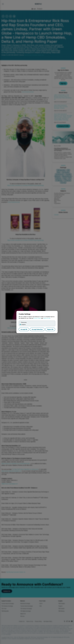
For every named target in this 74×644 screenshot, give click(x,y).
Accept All (24, 329)
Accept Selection (37, 329)
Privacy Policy (37, 318)
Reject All (50, 329)
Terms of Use (47, 318)
